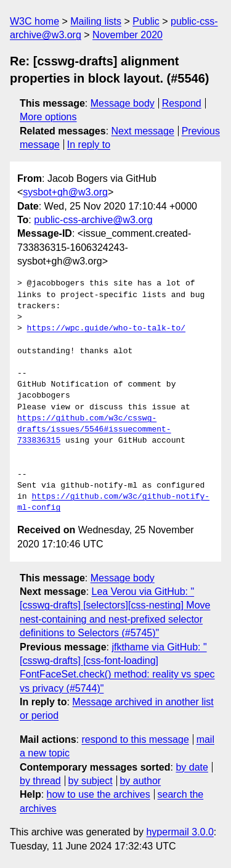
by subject (91, 781)
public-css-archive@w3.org (93, 220)
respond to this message (135, 739)
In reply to (89, 145)
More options (48, 117)
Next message (143, 131)
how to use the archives (99, 794)
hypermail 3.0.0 (180, 832)
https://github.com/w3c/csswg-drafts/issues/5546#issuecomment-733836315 (94, 430)
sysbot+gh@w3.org (65, 192)
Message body (123, 103)
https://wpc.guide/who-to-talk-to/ (106, 329)
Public (146, 21)
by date (192, 767)
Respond (182, 103)
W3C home (34, 21)
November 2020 (128, 35)
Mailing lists (96, 21)
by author (140, 781)
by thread (40, 781)
